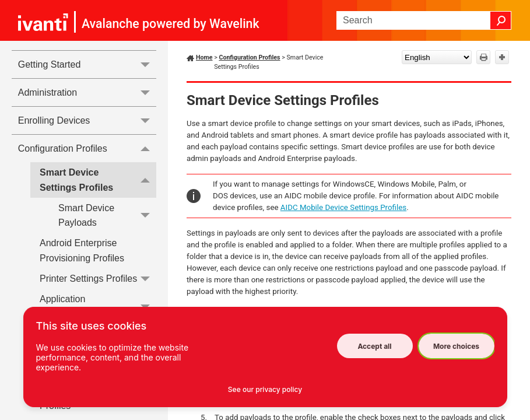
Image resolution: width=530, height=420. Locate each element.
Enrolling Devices (87, 120)
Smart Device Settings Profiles (98, 180)
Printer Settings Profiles (98, 279)
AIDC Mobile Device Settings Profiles (343, 207)
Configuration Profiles (87, 148)
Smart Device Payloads (107, 216)
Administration (87, 92)
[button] (501, 20)
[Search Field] (424, 20)
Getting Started (87, 64)
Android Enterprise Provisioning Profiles (82, 251)
